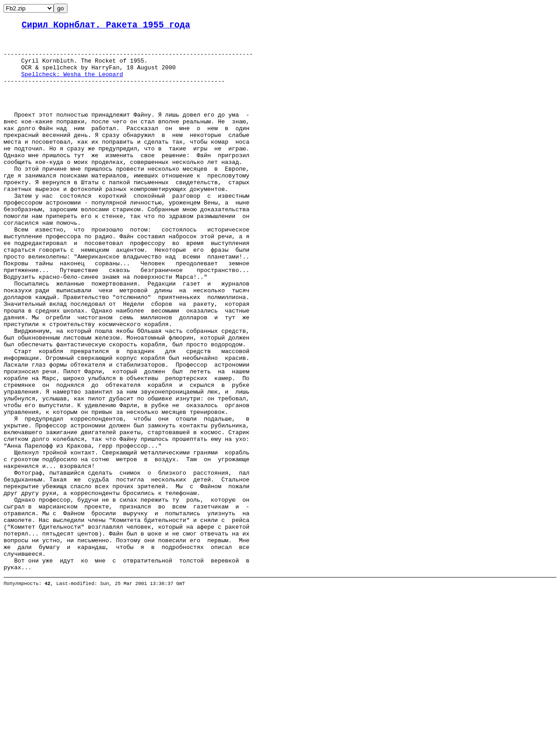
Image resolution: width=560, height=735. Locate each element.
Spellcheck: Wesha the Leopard (72, 84)
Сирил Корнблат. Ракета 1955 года (106, 26)
